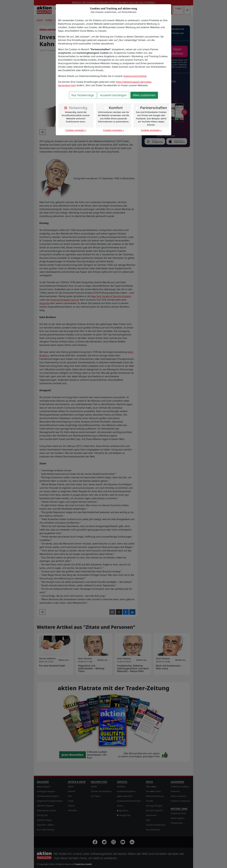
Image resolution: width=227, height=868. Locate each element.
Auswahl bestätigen (113, 95)
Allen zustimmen (144, 95)
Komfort (116, 108)
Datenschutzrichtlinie (135, 76)
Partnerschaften (154, 108)
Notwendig (78, 108)
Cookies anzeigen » (76, 130)
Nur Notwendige (83, 95)
